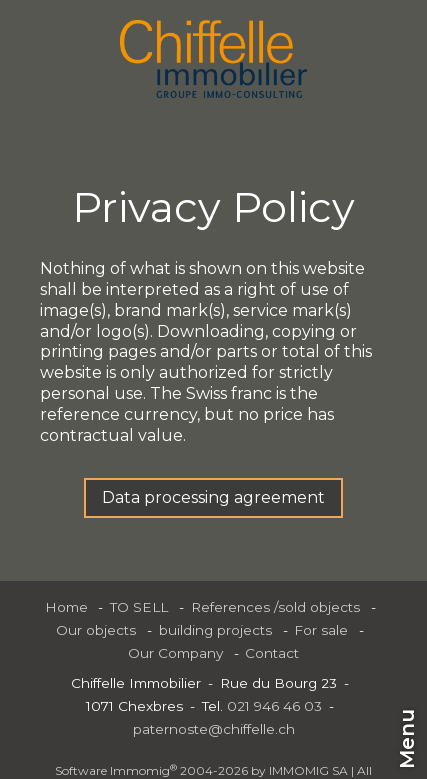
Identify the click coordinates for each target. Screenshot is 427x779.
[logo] (213, 59)
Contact (272, 653)
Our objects (96, 630)
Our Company (175, 653)
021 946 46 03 (274, 706)
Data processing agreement (213, 497)
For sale (321, 630)
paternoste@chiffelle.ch (214, 729)
